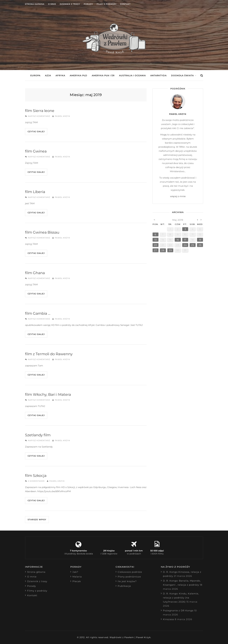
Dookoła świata (182, 75)
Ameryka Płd (78, 75)
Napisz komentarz (39, 116)
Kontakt (125, 4)
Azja (48, 75)
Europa (35, 75)
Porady (88, 4)
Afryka (60, 75)
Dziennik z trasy (70, 4)
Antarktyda (158, 75)
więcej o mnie (178, 196)
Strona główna (35, 4)
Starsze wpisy (37, 519)
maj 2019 (178, 220)
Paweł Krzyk (62, 116)
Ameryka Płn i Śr (103, 75)
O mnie (52, 4)
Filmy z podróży (107, 4)
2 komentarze (36, 481)
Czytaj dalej (36, 131)
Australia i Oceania (132, 75)
